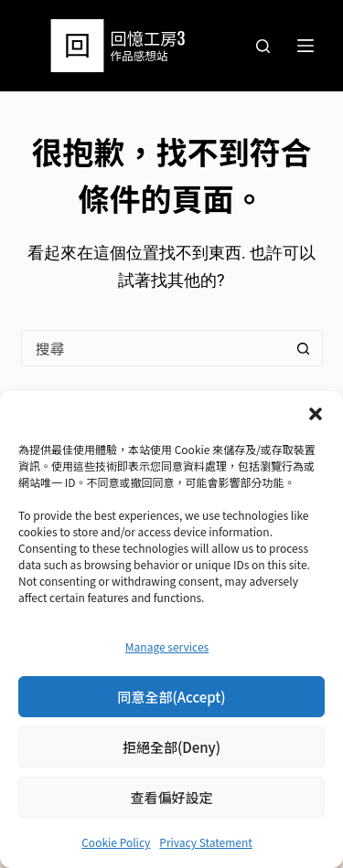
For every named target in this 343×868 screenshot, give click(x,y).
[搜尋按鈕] (304, 348)
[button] (316, 414)
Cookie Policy (116, 842)
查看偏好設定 (171, 797)
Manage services (167, 646)
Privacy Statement (205, 842)
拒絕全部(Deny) (171, 747)
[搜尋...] (154, 348)
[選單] (305, 46)
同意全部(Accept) (171, 697)
